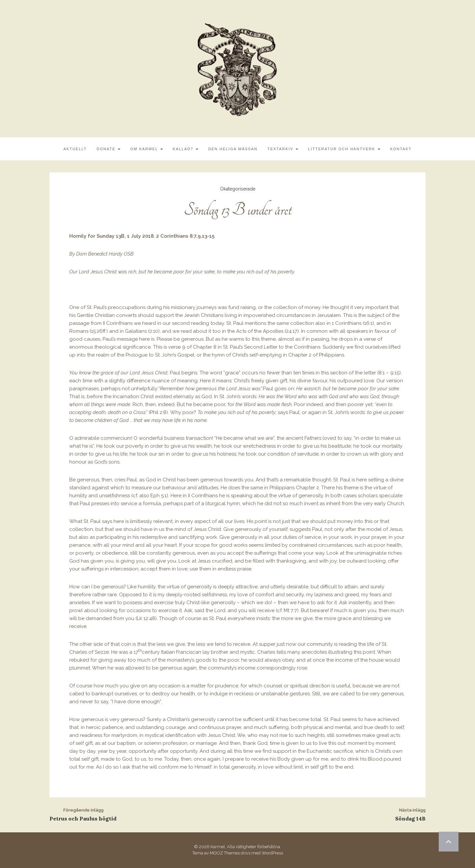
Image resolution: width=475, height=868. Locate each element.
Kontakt (401, 149)
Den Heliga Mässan (233, 149)
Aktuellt (75, 149)
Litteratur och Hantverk (344, 149)
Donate (109, 149)
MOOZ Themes (225, 853)
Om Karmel (147, 149)
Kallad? (186, 149)
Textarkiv (283, 149)
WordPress (272, 853)
